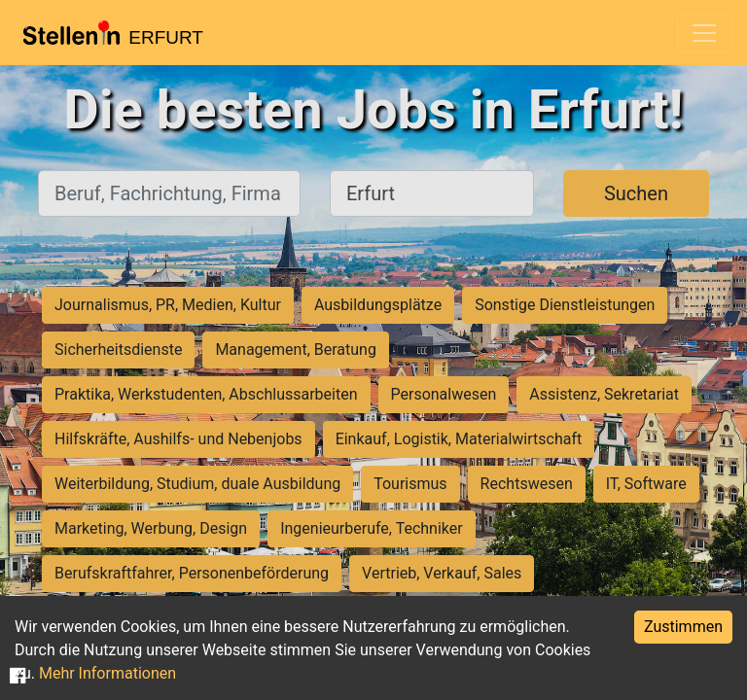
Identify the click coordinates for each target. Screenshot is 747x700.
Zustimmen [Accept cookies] (683, 627)
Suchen (636, 193)
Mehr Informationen (107, 673)
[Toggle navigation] (704, 33)
